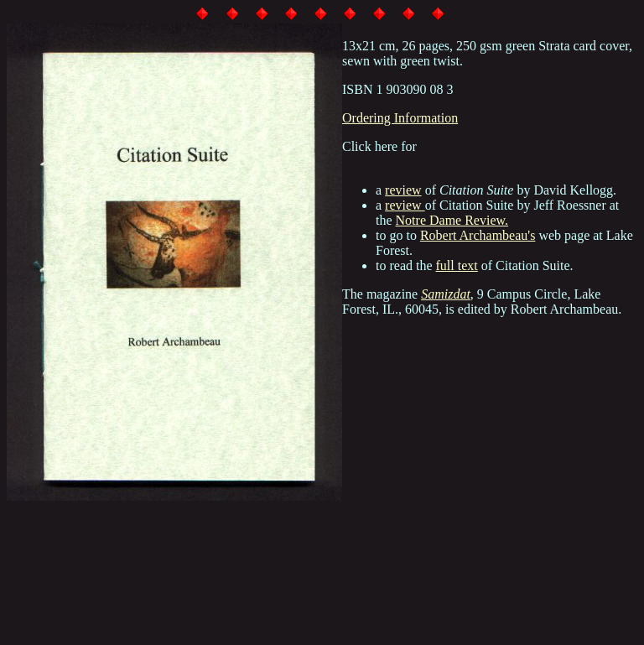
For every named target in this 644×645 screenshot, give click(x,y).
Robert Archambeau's (478, 235)
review (403, 190)
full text (457, 265)
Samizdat (446, 294)
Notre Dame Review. (452, 220)
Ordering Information (400, 118)
